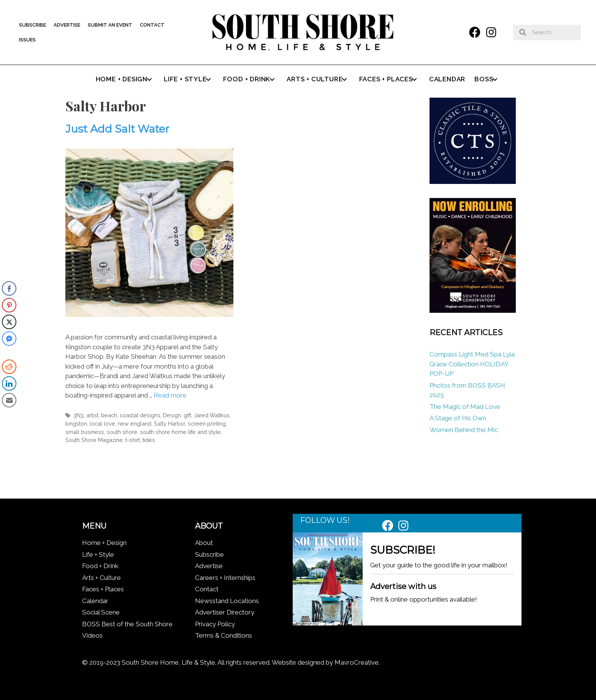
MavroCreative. (357, 662)
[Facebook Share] (9, 288)
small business (85, 432)
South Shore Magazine (94, 440)
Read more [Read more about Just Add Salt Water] (170, 395)
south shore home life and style (180, 432)
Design (172, 415)
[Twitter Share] (9, 322)
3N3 (78, 415)
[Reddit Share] (9, 367)
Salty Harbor (170, 424)
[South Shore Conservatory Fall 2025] (472, 310)
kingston (76, 424)
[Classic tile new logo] (472, 182)
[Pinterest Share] (9, 305)
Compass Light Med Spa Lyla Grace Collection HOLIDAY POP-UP (472, 364)
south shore (122, 432)
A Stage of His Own (458, 418)
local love (102, 424)
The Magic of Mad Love (466, 407)
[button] (475, 32)
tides (149, 440)
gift (187, 415)
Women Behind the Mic (464, 430)
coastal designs (140, 415)
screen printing (207, 424)
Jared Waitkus (212, 415)
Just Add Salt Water (117, 129)
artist (92, 415)
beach (109, 415)
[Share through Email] (9, 400)
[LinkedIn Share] (9, 383)
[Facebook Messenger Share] (9, 339)
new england (135, 424)
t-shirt (133, 440)
